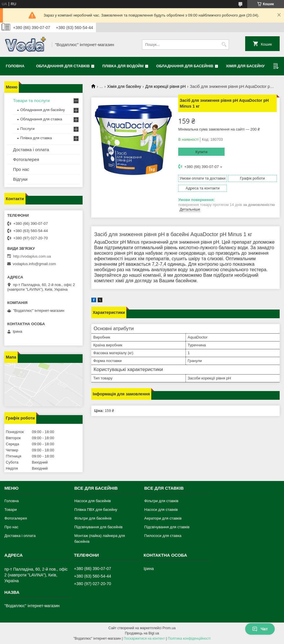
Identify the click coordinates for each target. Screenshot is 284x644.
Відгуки (20, 179)
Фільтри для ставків (161, 501)
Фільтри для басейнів (93, 518)
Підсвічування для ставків (167, 527)
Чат (260, 629)
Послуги (27, 129)
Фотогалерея (26, 159)
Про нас (21, 169)
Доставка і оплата (31, 150)
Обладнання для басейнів (185, 66)
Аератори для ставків (163, 518)
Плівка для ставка (36, 138)
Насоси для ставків (161, 510)
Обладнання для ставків (63, 66)
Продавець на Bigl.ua (142, 633)
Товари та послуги (31, 101)
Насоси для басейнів (92, 501)
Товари (11, 510)
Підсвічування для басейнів (98, 527)
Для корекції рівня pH (165, 86)
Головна (15, 66)
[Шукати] (224, 45)
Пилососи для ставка (163, 536)
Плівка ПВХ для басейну (96, 510)
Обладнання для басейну (43, 110)
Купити (201, 152)
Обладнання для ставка (41, 119)
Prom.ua (169, 628)
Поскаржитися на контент (144, 638)
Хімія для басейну (245, 66)
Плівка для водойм (123, 66)
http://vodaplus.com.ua (32, 256)
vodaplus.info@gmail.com (34, 264)
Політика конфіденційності (189, 638)
